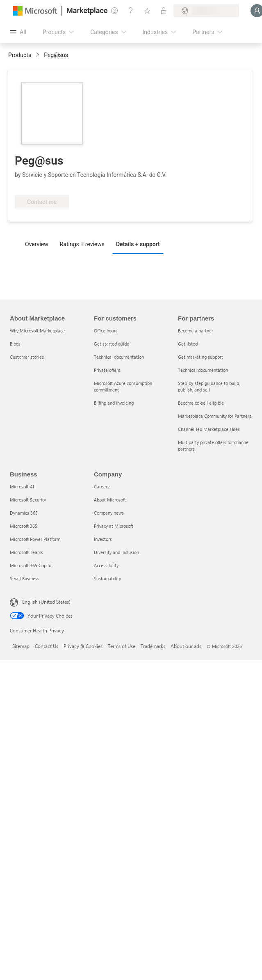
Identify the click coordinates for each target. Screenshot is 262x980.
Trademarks (153, 646)
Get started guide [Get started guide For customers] (112, 344)
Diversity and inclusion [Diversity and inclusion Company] (116, 552)
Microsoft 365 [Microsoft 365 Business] (24, 526)
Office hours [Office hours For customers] (106, 331)
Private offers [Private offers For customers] (107, 370)
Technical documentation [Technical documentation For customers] (119, 357)
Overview (37, 244)
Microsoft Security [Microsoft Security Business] (28, 500)
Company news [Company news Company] (109, 513)
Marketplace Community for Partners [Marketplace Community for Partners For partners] (215, 416)
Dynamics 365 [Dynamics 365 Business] (24, 513)
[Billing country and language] (206, 11)
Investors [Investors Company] (103, 539)
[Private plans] (164, 11)
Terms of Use (122, 646)
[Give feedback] (114, 11)
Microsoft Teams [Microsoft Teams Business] (26, 552)
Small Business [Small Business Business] (25, 578)
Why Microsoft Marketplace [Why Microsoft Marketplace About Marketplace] (37, 331)
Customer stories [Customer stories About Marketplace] (27, 357)
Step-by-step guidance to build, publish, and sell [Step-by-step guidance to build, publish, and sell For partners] (209, 386)
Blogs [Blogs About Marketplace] (15, 344)
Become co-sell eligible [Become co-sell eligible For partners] (201, 403)
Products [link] (20, 55)
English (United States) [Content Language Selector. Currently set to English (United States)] (46, 602)
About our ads (186, 646)
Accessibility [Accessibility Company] (106, 565)
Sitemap (21, 646)
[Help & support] (131, 11)
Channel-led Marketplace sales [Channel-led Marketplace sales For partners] (209, 429)
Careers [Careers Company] (102, 487)
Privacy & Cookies (83, 646)
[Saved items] (147, 11)
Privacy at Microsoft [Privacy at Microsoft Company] (114, 526)
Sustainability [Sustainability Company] (107, 578)
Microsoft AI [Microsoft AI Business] (22, 487)
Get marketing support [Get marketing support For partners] (200, 357)
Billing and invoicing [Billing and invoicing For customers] (114, 403)
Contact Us (47, 646)
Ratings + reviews (82, 244)
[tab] (39, 244)
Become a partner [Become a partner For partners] (196, 331)
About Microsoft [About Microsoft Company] (110, 500)
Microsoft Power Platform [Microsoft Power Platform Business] (35, 539)
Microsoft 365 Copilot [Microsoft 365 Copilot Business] (31, 565)
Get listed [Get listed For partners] (188, 344)
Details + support (138, 244)
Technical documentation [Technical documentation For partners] (203, 370)
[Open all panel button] (18, 32)
